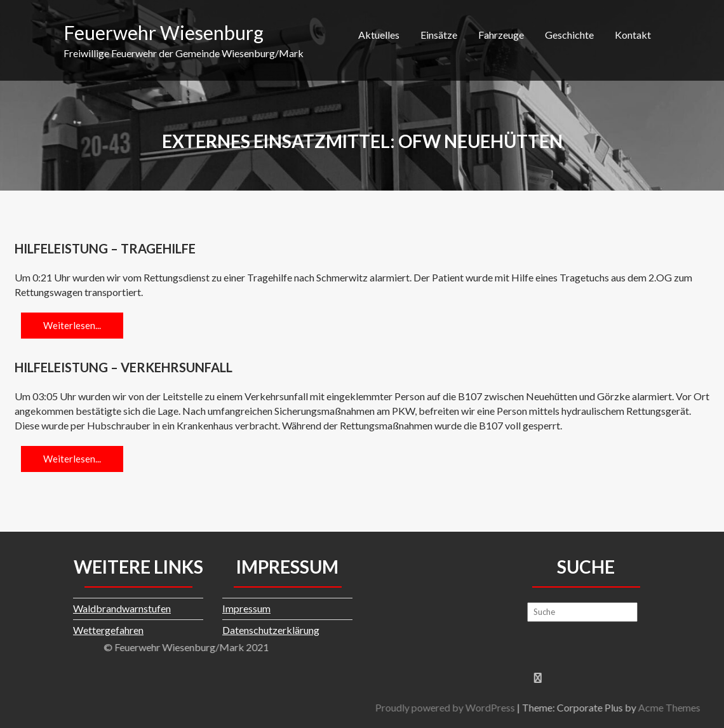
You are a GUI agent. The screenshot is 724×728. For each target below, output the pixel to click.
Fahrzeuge (501, 35)
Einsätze (439, 35)
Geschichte (569, 35)
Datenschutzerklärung (271, 630)
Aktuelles (379, 35)
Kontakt (633, 35)
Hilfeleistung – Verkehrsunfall (124, 367)
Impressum (246, 608)
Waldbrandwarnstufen (122, 608)
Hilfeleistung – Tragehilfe (105, 248)
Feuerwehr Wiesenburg (164, 32)
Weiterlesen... (72, 325)
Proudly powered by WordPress (560, 707)
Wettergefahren (108, 630)
